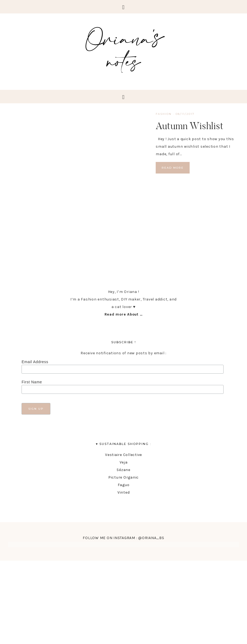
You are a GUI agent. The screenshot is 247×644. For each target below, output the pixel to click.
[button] (123, 7)
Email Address (35, 362)
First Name (32, 382)
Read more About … (124, 314)
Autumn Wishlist (190, 126)
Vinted (124, 492)
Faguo (124, 485)
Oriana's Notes (124, 48)
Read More (173, 168)
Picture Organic (123, 477)
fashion (164, 114)
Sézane (123, 470)
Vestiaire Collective (123, 455)
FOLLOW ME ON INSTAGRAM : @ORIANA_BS (123, 538)
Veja (124, 462)
